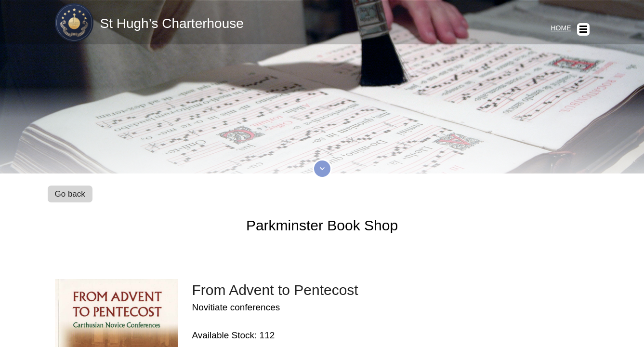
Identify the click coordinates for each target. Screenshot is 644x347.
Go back (70, 194)
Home (561, 28)
